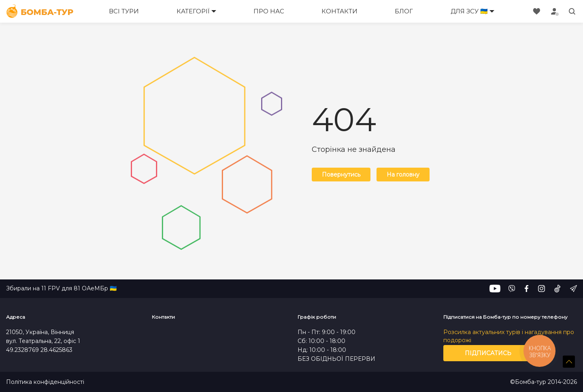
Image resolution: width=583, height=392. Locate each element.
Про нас (269, 11)
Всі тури (124, 11)
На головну (403, 175)
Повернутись (341, 175)
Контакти (339, 11)
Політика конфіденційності (45, 382)
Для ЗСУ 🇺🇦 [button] (469, 11)
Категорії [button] (193, 11)
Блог (404, 11)
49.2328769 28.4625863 (39, 350)
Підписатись (488, 353)
